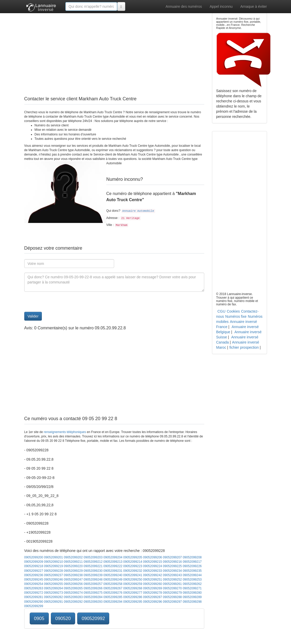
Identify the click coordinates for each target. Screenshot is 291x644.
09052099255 (53, 584)
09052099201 (53, 557)
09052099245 (34, 580)
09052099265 (73, 588)
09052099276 (113, 593)
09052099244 (192, 575)
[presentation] (64, 302)
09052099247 (73, 580)
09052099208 (192, 557)
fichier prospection (244, 347)
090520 (63, 618)
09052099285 (113, 597)
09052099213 (113, 562)
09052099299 (34, 606)
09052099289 (192, 597)
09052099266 (93, 588)
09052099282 (53, 597)
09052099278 (152, 593)
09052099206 (152, 557)
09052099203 (93, 557)
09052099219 (53, 566)
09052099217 (192, 562)
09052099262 (192, 584)
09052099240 (113, 575)
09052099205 (133, 557)
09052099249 (113, 580)
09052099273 (53, 593)
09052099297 (172, 602)
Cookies (233, 311)
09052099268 (133, 588)
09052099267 (113, 588)
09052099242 (152, 575)
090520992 (93, 618)
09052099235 (192, 571)
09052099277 (133, 593)
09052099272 (34, 593)
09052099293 (93, 602)
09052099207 (172, 557)
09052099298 (192, 602)
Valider (33, 316)
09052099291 (53, 602)
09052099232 (133, 571)
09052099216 (172, 562)
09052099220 (73, 566)
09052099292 (73, 602)
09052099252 (172, 580)
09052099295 (133, 602)
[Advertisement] (114, 49)
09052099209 (34, 562)
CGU (221, 311)
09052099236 (34, 575)
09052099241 (133, 575)
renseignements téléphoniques (65, 432)
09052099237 (53, 575)
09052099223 (133, 566)
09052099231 (113, 571)
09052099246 (53, 580)
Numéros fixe (236, 316)
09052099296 (152, 602)
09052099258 (113, 584)
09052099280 (192, 593)
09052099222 (113, 566)
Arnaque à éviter (254, 6)
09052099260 (152, 584)
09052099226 (192, 566)
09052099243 (172, 575)
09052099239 (93, 575)
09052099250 (133, 580)
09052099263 (34, 588)
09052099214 (133, 562)
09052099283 (73, 597)
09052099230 (93, 571)
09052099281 (34, 597)
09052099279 (172, 593)
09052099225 (172, 566)
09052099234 (172, 571)
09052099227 (34, 571)
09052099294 (113, 602)
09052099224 (152, 566)
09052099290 (34, 602)
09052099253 (192, 580)
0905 (39, 618)
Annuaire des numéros (184, 6)
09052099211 (73, 562)
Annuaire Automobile (138, 211)
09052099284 (93, 597)
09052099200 (34, 557)
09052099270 (172, 588)
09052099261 (172, 584)
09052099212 (93, 562)
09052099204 (113, 557)
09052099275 (93, 593)
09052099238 (73, 575)
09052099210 (53, 562)
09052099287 (152, 597)
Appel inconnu (221, 6)
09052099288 (172, 597)
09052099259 (133, 584)
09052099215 (152, 562)
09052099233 (152, 571)
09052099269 (152, 588)
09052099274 (73, 593)
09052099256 (73, 584)
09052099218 (34, 566)
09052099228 (53, 571)
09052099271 (192, 588)
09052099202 (73, 557)
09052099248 (93, 580)
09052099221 (93, 566)
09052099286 (133, 597)
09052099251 (152, 580)
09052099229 (73, 571)
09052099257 (93, 584)
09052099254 (34, 584)
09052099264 (53, 588)
